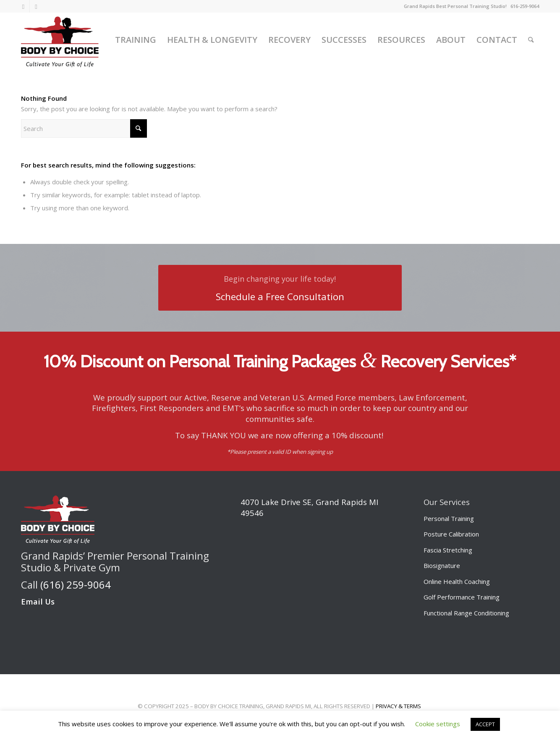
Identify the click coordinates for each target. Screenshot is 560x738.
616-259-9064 (525, 6)
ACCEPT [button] (485, 724)
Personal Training (449, 518)
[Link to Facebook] (36, 6)
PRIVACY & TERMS (398, 706)
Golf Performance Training (462, 597)
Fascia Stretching (448, 550)
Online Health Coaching (457, 581)
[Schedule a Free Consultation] (280, 288)
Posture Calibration (451, 534)
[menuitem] (136, 40)
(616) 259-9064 (76, 585)
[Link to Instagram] (23, 6)
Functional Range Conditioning (466, 613)
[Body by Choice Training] (60, 40)
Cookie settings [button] (438, 724)
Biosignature (442, 565)
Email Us (38, 601)
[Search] (531, 40)
